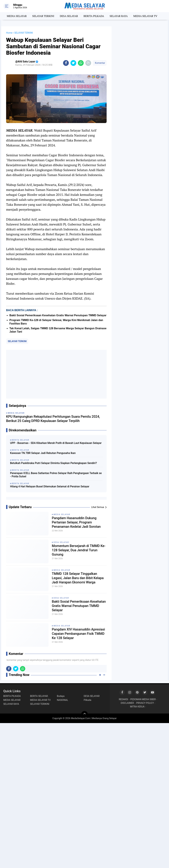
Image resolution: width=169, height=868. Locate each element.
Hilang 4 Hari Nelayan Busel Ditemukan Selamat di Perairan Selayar (50, 486)
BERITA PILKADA (94, 16)
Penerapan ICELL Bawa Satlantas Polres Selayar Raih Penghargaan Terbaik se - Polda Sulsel (56, 475)
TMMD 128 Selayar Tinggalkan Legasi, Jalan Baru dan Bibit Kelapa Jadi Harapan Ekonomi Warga (78, 578)
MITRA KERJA (137, 707)
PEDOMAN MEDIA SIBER (143, 699)
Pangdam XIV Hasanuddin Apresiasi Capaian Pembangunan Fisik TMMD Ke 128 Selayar (78, 634)
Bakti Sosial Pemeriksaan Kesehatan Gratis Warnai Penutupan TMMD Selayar (58, 315)
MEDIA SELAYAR (17, 16)
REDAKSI (123, 699)
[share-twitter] (73, 63)
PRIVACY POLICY (145, 703)
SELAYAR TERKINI (43, 16)
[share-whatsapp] (81, 63)
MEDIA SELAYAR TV (145, 16)
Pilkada (87, 700)
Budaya (61, 696)
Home (9, 33)
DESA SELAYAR (69, 16)
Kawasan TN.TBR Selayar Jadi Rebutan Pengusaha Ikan (43, 453)
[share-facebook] (66, 63)
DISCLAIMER (127, 703)
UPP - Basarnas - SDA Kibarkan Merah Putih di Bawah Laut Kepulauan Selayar (56, 443)
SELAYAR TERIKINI (40, 704)
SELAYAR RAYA (119, 16)
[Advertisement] (56, 374)
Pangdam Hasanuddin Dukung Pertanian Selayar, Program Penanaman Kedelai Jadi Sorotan (76, 522)
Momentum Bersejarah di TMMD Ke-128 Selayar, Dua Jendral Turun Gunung (79, 550)
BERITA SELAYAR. (39, 696)
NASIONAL (63, 700)
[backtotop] (84, 714)
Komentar (100, 63)
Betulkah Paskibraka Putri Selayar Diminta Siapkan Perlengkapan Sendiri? (53, 463)
